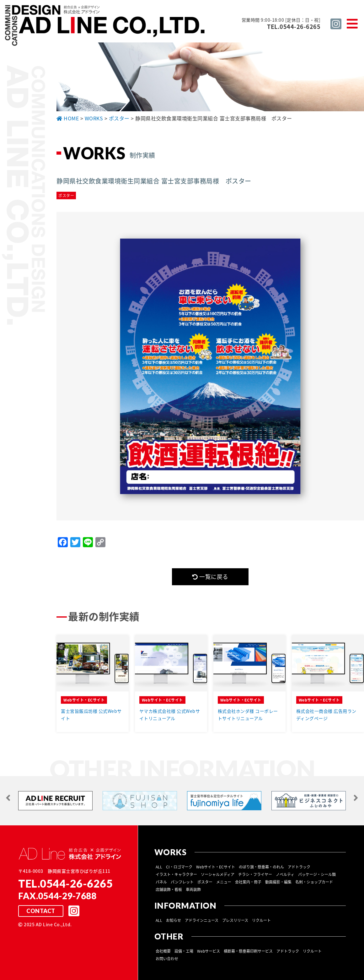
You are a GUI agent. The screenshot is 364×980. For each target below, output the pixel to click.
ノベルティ (285, 874)
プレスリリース (235, 920)
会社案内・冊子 (248, 882)
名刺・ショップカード (314, 882)
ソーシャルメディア (218, 874)
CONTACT (41, 911)
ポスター (205, 882)
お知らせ (174, 920)
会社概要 (163, 951)
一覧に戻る (210, 577)
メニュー (224, 882)
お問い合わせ (167, 958)
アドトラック (299, 867)
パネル (161, 882)
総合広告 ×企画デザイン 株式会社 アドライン (105, 26)
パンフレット (182, 882)
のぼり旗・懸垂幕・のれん (261, 867)
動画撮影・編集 (278, 882)
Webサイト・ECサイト (216, 867)
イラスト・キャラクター (176, 874)
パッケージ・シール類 (317, 874)
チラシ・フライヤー (255, 874)
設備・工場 (184, 951)
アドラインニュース (202, 920)
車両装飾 (193, 889)
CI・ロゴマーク (179, 867)
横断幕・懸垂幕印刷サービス (248, 951)
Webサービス (209, 951)
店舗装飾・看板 (169, 889)
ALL (159, 867)
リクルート (261, 920)
